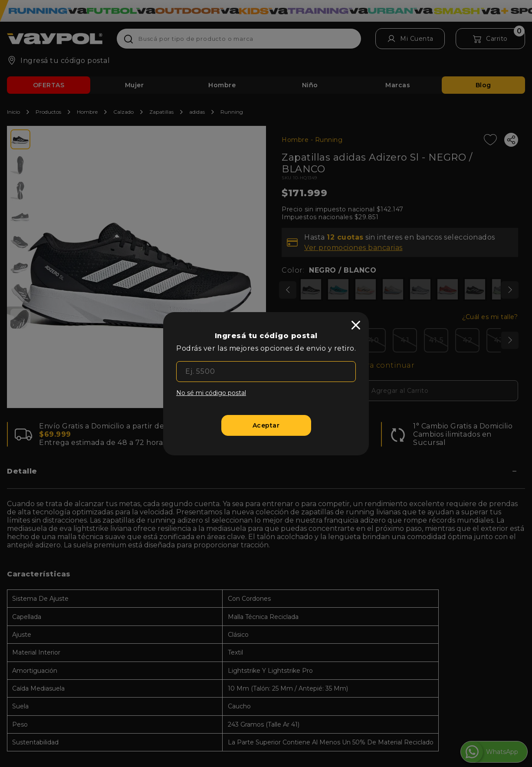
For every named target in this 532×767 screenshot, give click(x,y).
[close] (356, 325)
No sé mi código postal (211, 393)
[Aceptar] (266, 425)
